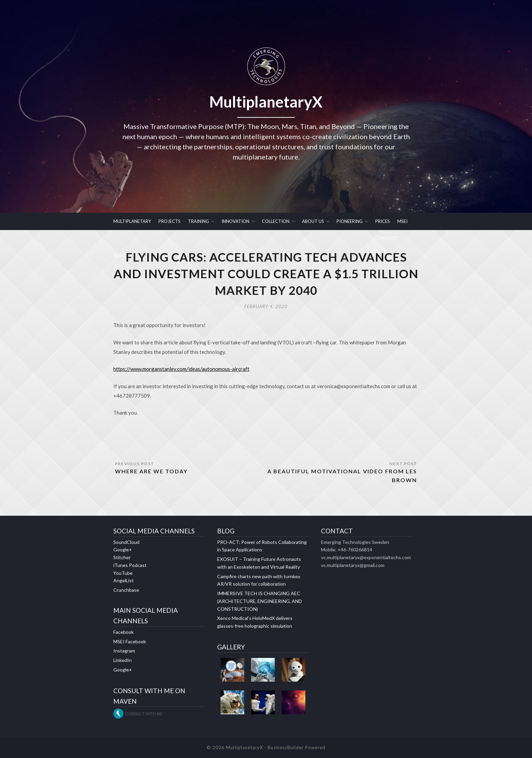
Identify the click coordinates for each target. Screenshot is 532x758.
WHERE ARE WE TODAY (151, 471)
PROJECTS (169, 221)
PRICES (383, 221)
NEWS (119, 255)
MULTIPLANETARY (132, 221)
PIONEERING (350, 221)
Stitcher (122, 557)
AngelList (123, 580)
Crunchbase (126, 590)
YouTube (123, 573)
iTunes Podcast (130, 565)
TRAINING (198, 221)
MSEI (402, 221)
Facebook (123, 632)
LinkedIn (122, 660)
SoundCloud (126, 542)
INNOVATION (235, 221)
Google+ (123, 549)
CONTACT (386, 238)
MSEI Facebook (130, 641)
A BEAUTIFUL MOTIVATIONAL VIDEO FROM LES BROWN (342, 476)
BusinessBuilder (286, 747)
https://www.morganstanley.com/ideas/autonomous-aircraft (181, 369)
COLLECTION (276, 221)
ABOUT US (313, 221)
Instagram (124, 651)
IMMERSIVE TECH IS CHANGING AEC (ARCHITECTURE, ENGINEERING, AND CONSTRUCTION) (260, 601)
